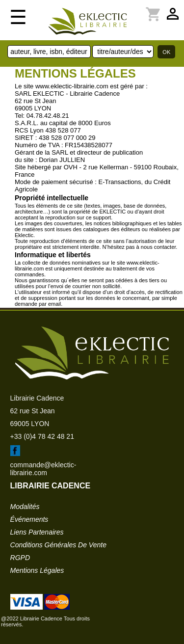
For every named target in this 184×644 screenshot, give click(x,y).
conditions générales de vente (58, 545)
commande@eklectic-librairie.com (43, 469)
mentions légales (37, 570)
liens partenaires (37, 532)
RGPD (20, 558)
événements (29, 519)
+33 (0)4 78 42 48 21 (42, 436)
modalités (25, 507)
